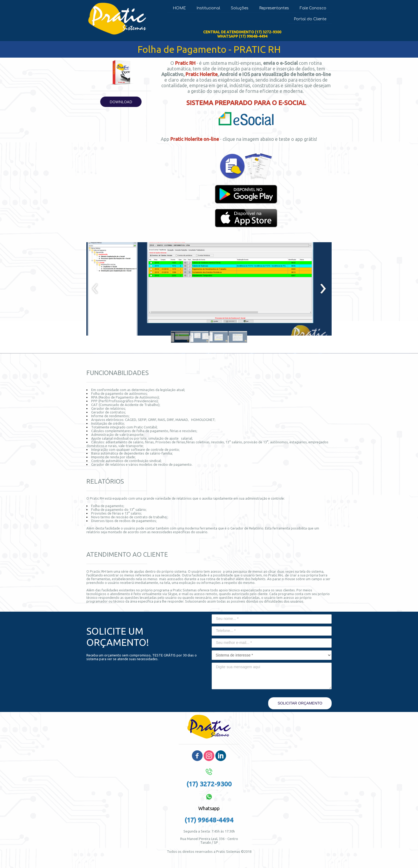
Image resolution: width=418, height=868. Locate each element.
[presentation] (95, 289)
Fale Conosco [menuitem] (313, 8)
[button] (121, 102)
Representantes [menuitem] (274, 8)
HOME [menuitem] (179, 8)
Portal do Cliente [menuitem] (310, 19)
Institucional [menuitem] (208, 8)
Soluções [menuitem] (240, 8)
